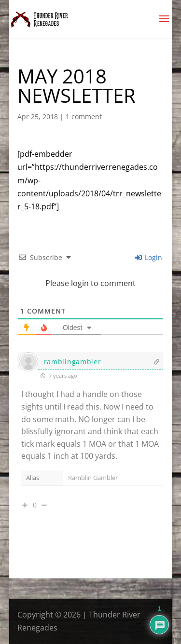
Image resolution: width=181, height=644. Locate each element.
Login (149, 257)
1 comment (84, 116)
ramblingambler (73, 362)
